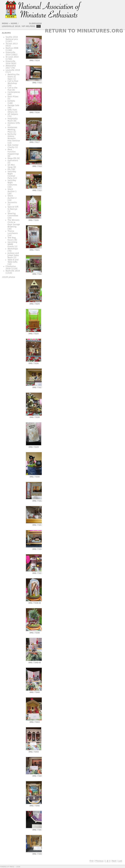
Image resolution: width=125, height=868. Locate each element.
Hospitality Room (13, 120)
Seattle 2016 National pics (12, 38)
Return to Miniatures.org (84, 31)
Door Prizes (13, 97)
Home (14, 23)
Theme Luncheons (13, 232)
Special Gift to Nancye (13, 208)
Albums (6, 33)
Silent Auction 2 (12, 197)
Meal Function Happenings (13, 152)
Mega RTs (12, 158)
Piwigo (12, 867)
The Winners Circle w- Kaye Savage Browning (14, 223)
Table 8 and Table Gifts (13, 261)
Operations (13, 161)
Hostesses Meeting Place (12, 130)
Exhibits (11, 101)
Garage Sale (13, 105)
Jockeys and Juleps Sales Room (13, 255)
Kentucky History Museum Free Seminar (14, 137)
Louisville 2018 (11, 26)
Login (18, 867)
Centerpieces (14, 92)
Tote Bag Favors (12, 239)
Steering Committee (13, 215)
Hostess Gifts (14, 123)
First (92, 861)
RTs (9, 169)
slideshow (35, 23)
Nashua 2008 (12, 48)
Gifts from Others (12, 111)
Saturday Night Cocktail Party (12, 175)
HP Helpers (29, 26)
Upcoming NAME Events (12, 244)
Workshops (13, 249)
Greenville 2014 (10, 54)
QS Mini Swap (11, 166)
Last (120, 861)
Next (114, 861)
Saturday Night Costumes (12, 183)
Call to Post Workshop (13, 82)
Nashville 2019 (13, 271)
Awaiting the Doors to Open (13, 77)
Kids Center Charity (13, 146)
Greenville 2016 (10, 62)
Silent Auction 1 (12, 190)
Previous (99, 861)
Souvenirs (12, 202)
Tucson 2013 (12, 44)
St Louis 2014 (12, 57)
